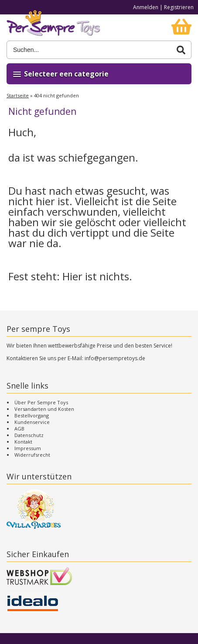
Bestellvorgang (32, 415)
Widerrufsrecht (32, 455)
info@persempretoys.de (115, 358)
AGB (19, 429)
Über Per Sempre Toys (41, 402)
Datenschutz (29, 435)
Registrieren (179, 7)
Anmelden (146, 7)
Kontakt (23, 442)
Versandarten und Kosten (44, 409)
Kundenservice (32, 422)
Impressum (28, 448)
